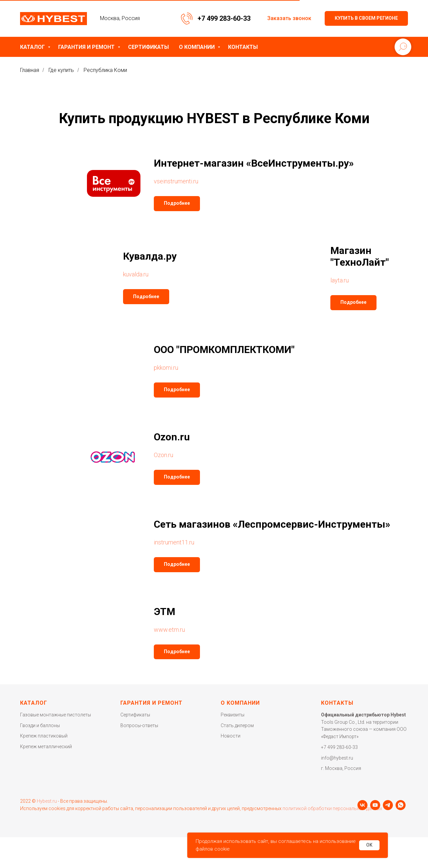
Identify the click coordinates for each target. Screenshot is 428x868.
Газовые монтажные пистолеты (56, 715)
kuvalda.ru (136, 274)
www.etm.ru (169, 630)
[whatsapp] (63, 830)
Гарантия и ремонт (87, 47)
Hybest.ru (47, 809)
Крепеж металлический (46, 747)
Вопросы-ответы (139, 725)
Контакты (243, 47)
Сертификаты (148, 47)
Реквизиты (233, 715)
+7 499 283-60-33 (224, 18)
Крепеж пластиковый (44, 736)
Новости (231, 736)
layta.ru (340, 280)
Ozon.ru (164, 455)
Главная (30, 70)
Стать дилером (237, 725)
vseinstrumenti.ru (176, 181)
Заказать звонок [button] (289, 18)
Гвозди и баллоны (40, 725)
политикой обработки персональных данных (332, 816)
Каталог (33, 47)
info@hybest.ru (337, 758)
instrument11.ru (174, 542)
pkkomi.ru (166, 368)
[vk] (25, 830)
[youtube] (38, 830)
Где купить (61, 70)
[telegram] (50, 830)
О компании (197, 47)
